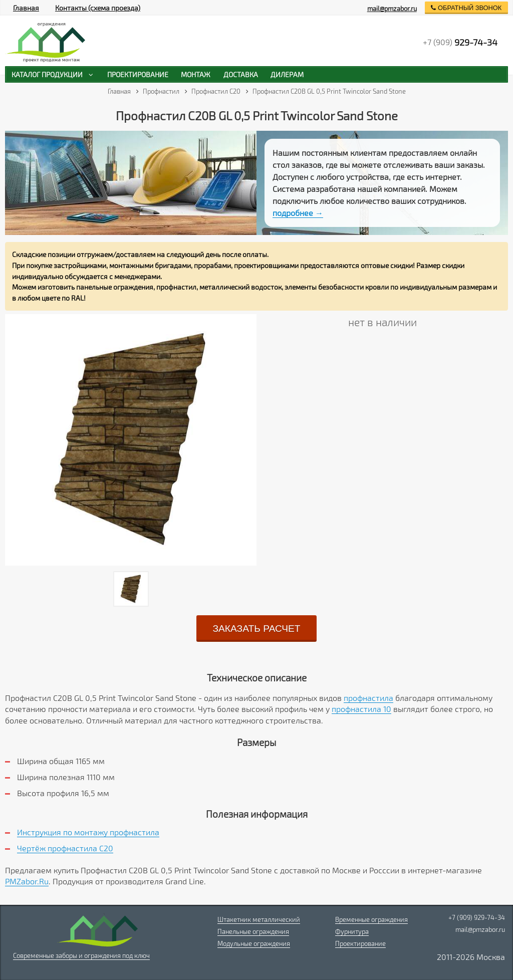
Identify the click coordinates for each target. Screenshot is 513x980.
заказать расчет (256, 629)
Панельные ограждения (253, 931)
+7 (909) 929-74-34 (477, 917)
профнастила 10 (361, 709)
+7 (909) (460, 42)
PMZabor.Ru (27, 881)
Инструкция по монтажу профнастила (88, 832)
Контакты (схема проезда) (98, 8)
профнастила (368, 698)
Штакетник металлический (259, 919)
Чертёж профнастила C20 (65, 848)
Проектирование (360, 943)
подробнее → (298, 213)
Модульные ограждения (254, 943)
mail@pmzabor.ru (392, 9)
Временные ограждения (371, 919)
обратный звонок (466, 8)
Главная (26, 8)
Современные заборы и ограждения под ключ (81, 955)
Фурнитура (352, 931)
